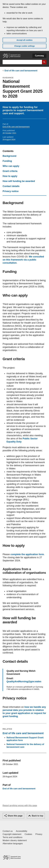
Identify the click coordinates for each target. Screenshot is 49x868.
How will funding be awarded (19, 181)
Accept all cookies (24, 40)
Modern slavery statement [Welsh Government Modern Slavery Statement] (15, 840)
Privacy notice (11, 191)
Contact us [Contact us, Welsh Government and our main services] (8, 831)
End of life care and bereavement (21, 71)
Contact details (11, 186)
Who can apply (11, 166)
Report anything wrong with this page (20, 806)
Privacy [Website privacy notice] (39, 834)
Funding (7, 161)
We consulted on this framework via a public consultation (23, 260)
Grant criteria (10, 171)
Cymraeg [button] (39, 56)
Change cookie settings (24, 46)
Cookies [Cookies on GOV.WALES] (28, 834)
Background (9, 156)
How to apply (10, 176)
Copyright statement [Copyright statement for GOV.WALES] (12, 834)
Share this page (15, 816)
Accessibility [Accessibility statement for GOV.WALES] (21, 831)
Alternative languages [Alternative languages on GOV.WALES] (13, 844)
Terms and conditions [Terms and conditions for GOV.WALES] (12, 837)
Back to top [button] (37, 816)
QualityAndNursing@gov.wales (24, 682)
